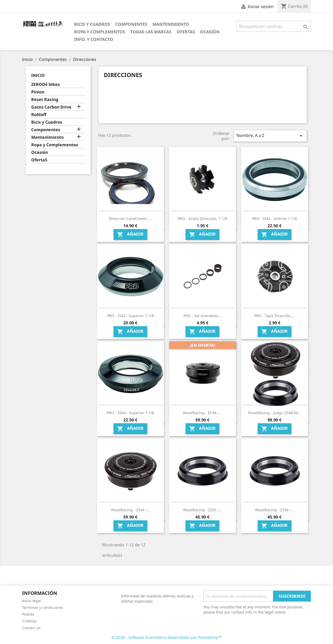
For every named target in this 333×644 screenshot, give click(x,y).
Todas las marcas (151, 32)
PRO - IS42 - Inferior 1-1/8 (274, 219)
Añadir (130, 235)
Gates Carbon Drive (51, 107)
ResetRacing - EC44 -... (202, 413)
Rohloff (39, 115)
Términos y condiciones (43, 607)
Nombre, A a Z (270, 136)
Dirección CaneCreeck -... (130, 219)
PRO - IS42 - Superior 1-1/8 (130, 316)
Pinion (38, 92)
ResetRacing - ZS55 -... (203, 510)
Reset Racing (45, 100)
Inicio (38, 75)
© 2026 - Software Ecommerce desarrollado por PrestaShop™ (166, 637)
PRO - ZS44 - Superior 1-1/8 (130, 413)
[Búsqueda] (274, 26)
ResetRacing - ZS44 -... (130, 510)
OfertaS (186, 32)
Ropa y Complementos (100, 32)
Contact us (31, 628)
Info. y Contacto (94, 39)
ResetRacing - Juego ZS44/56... (275, 413)
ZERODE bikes (46, 84)
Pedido (28, 614)
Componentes (131, 24)
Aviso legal (31, 601)
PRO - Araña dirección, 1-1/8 (202, 219)
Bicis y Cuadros (92, 24)
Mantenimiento (171, 24)
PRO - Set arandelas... (202, 316)
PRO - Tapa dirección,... (274, 316)
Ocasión (210, 32)
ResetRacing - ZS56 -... (275, 510)
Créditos (29, 621)
